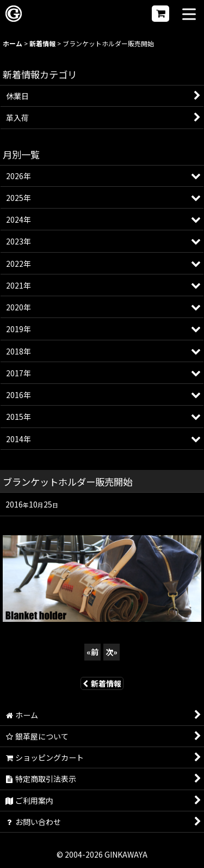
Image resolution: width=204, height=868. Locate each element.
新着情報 (102, 683)
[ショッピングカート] (160, 14)
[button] (189, 15)
